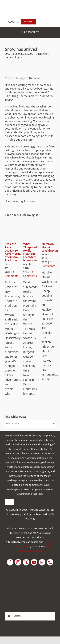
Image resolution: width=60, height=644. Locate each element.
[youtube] (34, 562)
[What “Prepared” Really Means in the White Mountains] (35, 233)
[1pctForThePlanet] (28, 583)
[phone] (50, 562)
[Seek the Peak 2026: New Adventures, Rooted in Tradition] (16, 233)
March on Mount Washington (50, 248)
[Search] (9, 616)
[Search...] (30, 616)
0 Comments (12, 274)
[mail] (42, 562)
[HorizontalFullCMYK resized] (29, 6)
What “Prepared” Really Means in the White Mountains (31, 252)
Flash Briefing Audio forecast (34, 549)
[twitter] (26, 562)
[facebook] (10, 562)
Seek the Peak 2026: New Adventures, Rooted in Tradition (13, 252)
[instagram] (18, 562)
